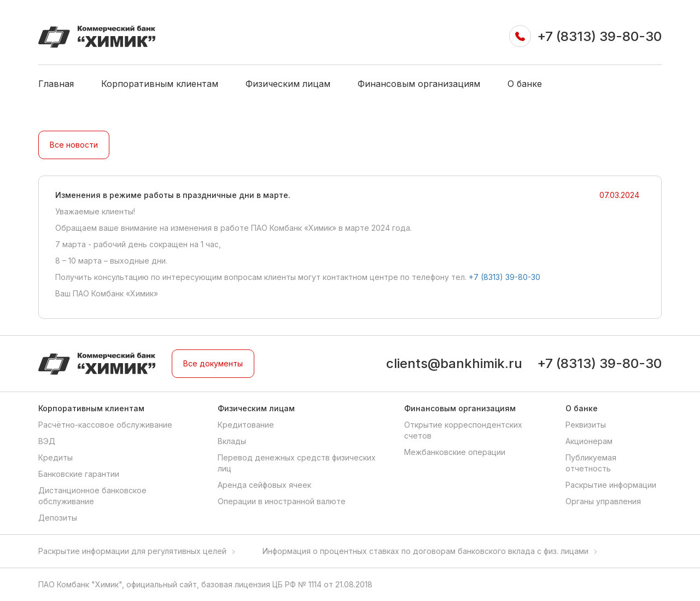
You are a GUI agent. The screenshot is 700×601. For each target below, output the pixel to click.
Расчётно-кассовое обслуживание (105, 425)
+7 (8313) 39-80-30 (599, 36)
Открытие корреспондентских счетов (463, 430)
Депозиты (58, 518)
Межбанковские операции (455, 452)
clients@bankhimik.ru (454, 363)
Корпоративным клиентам (160, 84)
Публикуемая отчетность (591, 463)
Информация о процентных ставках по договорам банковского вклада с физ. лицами (425, 551)
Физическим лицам (288, 84)
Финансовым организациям (419, 84)
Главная (56, 84)
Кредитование (246, 425)
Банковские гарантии (79, 474)
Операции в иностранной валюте (282, 501)
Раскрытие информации (611, 485)
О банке (525, 84)
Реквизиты (586, 425)
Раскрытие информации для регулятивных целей (132, 551)
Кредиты (56, 457)
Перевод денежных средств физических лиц (297, 463)
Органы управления (603, 501)
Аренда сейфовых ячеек (264, 485)
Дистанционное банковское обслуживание (92, 496)
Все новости (74, 145)
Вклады (232, 441)
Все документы (213, 363)
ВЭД (47, 441)
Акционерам (589, 441)
